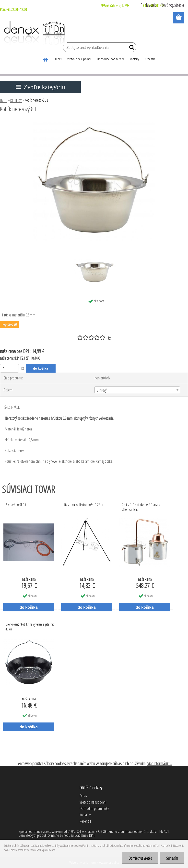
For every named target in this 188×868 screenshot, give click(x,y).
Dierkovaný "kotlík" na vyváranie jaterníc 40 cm (30, 627)
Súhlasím (172, 858)
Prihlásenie (149, 5)
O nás (58, 59)
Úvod (4, 100)
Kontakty (134, 59)
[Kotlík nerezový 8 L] (94, 122)
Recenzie (150, 59)
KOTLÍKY (16, 100)
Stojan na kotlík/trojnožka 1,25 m (83, 504)
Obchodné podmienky (110, 59)
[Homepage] (46, 59)
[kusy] (9, 368)
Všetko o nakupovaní (79, 59)
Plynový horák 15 (16, 504)
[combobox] (137, 390)
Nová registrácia (172, 5)
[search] (131, 48)
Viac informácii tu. (160, 763)
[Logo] (34, 33)
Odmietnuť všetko (140, 858)
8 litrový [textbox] (102, 390)
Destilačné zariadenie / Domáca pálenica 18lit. (141, 507)
